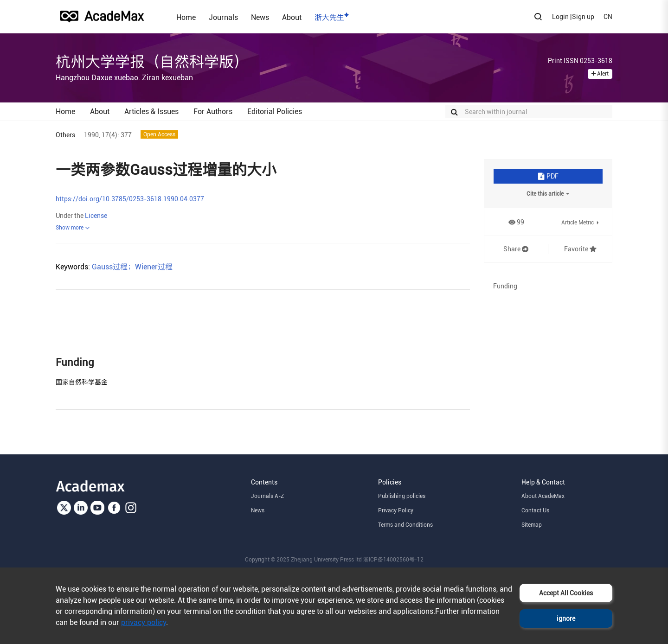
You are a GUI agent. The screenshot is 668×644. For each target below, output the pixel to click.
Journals (223, 17)
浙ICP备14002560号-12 (393, 560)
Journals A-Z (267, 496)
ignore (566, 618)
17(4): (110, 135)
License (96, 216)
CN (608, 17)
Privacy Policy (396, 510)
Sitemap (532, 525)
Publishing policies (402, 496)
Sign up (583, 17)
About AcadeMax (543, 496)
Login (560, 17)
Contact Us (535, 510)
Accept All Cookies (566, 593)
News (260, 17)
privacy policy (144, 622)
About (292, 17)
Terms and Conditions (405, 525)
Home (186, 17)
